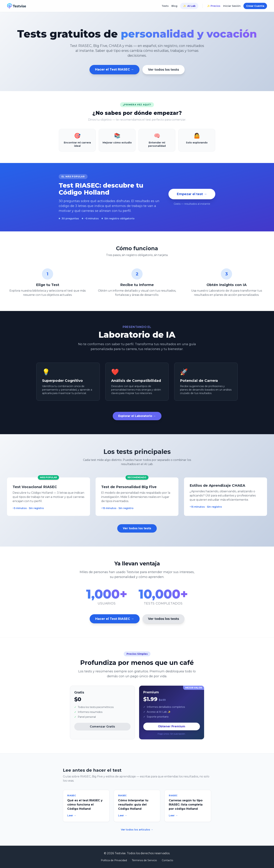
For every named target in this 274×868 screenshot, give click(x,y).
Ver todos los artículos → (137, 830)
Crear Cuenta (255, 6)
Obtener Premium (172, 726)
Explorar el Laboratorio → (137, 416)
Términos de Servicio (144, 860)
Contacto (167, 860)
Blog (174, 6)
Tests (165, 6)
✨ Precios (214, 6)
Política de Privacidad (114, 860)
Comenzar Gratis (102, 727)
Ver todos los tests (163, 70)
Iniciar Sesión (232, 6)
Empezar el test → (192, 194)
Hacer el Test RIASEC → (114, 69)
